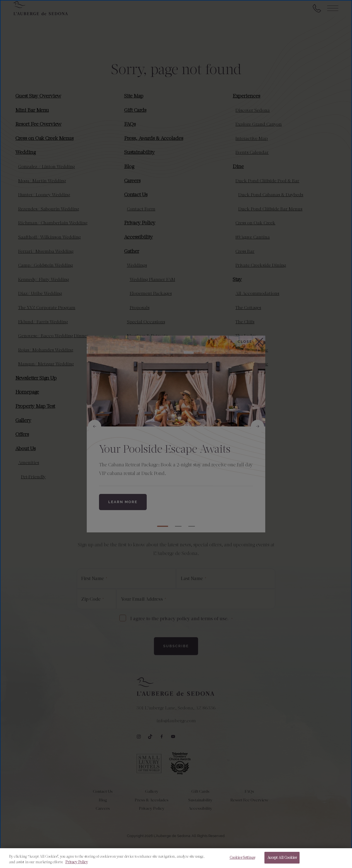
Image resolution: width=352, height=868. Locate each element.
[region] (176, 858)
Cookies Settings (242, 858)
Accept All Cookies (282, 858)
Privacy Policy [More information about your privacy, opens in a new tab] (77, 862)
